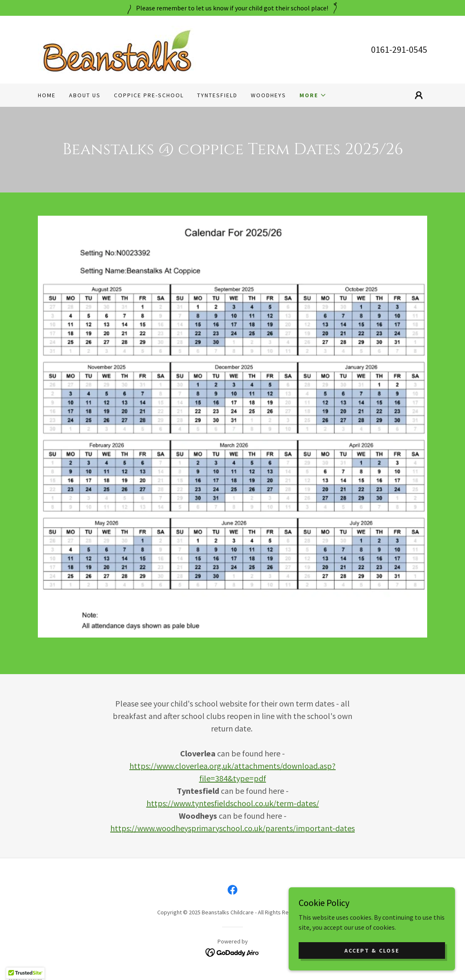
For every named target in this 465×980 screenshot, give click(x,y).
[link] (117, 49)
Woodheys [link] (268, 95)
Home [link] (47, 95)
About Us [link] (85, 95)
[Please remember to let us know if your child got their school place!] (232, 8)
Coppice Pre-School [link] (149, 95)
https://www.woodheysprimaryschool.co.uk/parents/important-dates (232, 828)
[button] (313, 95)
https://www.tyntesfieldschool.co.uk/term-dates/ (233, 803)
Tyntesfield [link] (217, 95)
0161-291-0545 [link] (399, 49)
